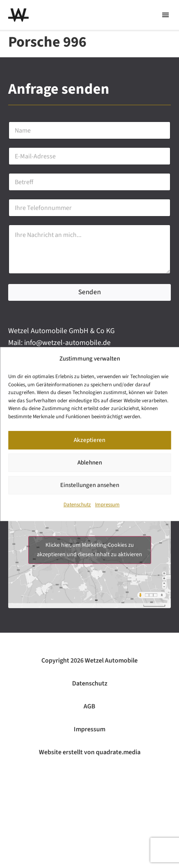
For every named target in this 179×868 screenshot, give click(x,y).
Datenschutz (77, 505)
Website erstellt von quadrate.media (90, 752)
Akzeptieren (89, 440)
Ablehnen (90, 463)
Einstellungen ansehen (90, 485)
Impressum (107, 505)
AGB (89, 706)
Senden (89, 292)
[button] (165, 15)
